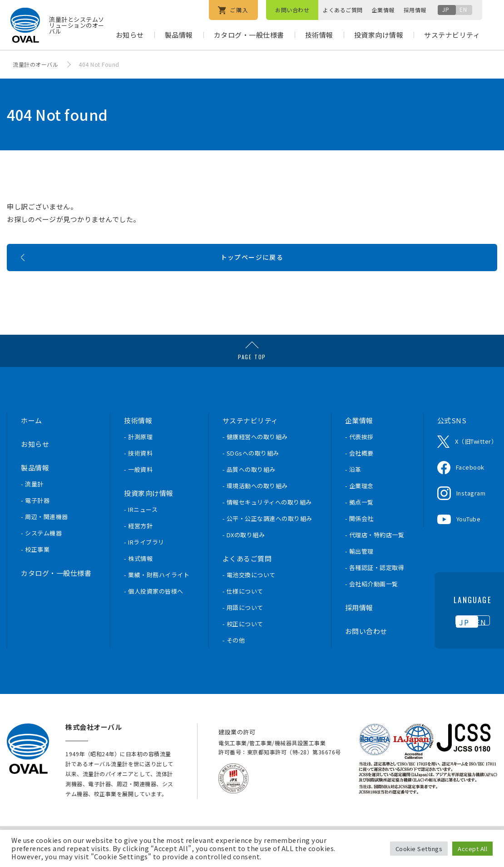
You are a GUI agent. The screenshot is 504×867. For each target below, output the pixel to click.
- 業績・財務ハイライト (157, 593)
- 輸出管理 (359, 569)
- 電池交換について (249, 593)
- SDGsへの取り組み (251, 471)
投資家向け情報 (379, 35)
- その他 (234, 658)
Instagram (471, 511)
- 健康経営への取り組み (255, 455)
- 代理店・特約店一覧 (375, 553)
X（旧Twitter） (476, 459)
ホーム (32, 438)
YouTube (469, 537)
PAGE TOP (252, 375)
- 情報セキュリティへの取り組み (267, 520)
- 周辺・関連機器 (44, 535)
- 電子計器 (35, 518)
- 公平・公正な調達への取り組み (267, 537)
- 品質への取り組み (249, 488)
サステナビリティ (452, 35)
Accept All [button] (472, 849)
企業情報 (383, 10)
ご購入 (233, 10)
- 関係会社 (359, 537)
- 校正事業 (35, 567)
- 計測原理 (138, 455)
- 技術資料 (138, 471)
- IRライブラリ (144, 560)
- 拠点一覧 (359, 520)
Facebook (470, 485)
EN (463, 9)
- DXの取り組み (244, 553)
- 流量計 (32, 502)
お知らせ (130, 35)
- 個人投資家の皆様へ (154, 609)
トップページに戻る (252, 271)
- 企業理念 (359, 504)
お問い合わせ (292, 10)
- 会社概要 (359, 471)
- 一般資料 (138, 488)
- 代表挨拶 (359, 455)
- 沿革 (353, 488)
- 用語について (243, 626)
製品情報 (179, 35)
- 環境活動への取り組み (255, 504)
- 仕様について (243, 609)
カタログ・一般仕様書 (249, 35)
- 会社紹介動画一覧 (372, 602)
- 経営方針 (138, 544)
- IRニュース (141, 528)
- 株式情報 (138, 577)
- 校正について (243, 642)
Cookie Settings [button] (419, 849)
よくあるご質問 (343, 10)
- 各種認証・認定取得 (375, 586)
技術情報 (319, 35)
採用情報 (415, 10)
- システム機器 (41, 551)
